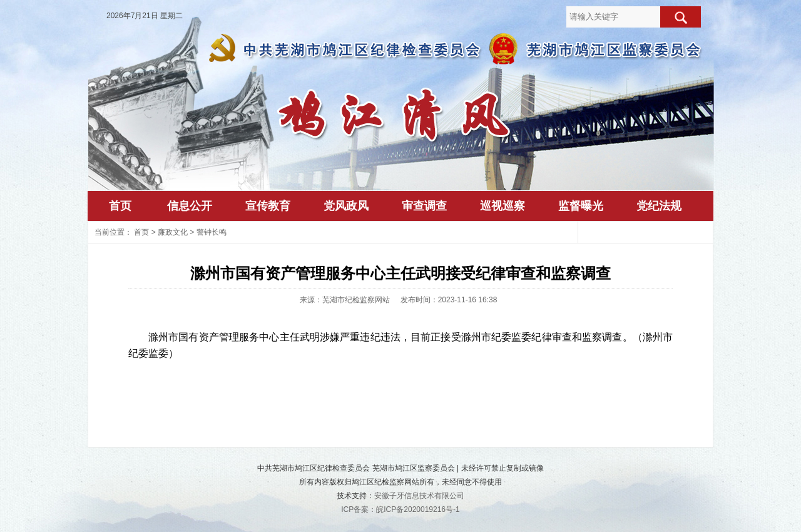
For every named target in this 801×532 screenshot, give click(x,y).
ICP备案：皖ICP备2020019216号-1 (400, 509)
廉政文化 (173, 232)
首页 (120, 206)
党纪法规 (659, 206)
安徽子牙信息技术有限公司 (419, 496)
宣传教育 (268, 206)
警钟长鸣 (212, 232)
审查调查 (424, 206)
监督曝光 (581, 206)
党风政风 (346, 206)
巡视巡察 (503, 206)
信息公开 (190, 206)
